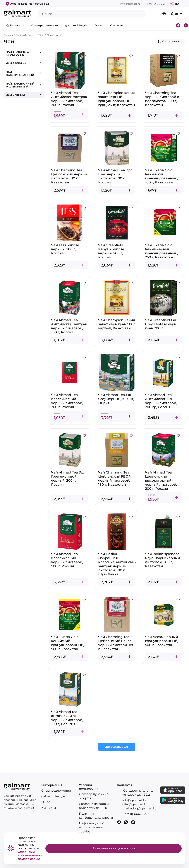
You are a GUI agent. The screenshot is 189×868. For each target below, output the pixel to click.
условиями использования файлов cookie (30, 855)
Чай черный (54, 35)
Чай (41, 35)
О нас (46, 802)
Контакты (49, 808)
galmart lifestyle (53, 796)
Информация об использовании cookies (92, 827)
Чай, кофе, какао (26, 35)
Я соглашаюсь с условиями (114, 848)
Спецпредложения (56, 791)
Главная (8, 35)
